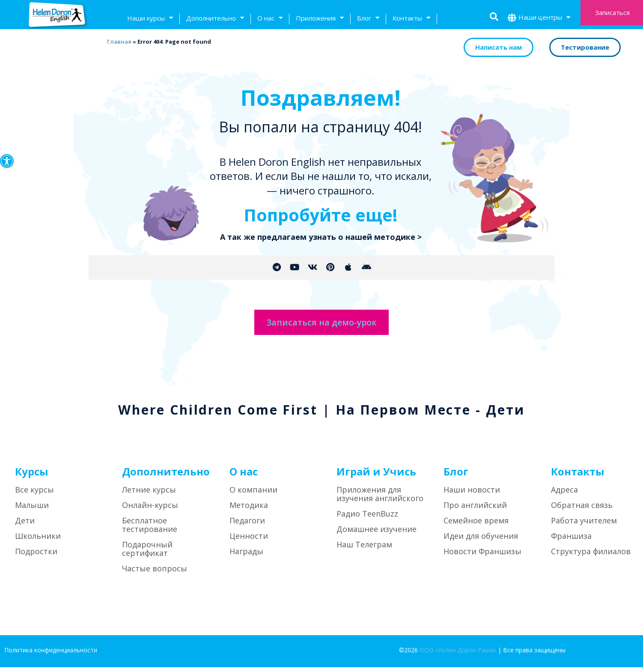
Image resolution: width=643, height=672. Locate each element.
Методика (249, 510)
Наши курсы (150, 19)
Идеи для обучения (481, 541)
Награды (246, 556)
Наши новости (472, 495)
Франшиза (571, 541)
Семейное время (476, 526)
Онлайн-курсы (150, 510)
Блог (368, 19)
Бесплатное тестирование (150, 530)
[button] (7, 161)
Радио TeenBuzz (367, 519)
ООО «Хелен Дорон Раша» (458, 655)
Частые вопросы (155, 573)
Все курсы (34, 495)
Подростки (36, 556)
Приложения (320, 19)
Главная (118, 42)
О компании (253, 495)
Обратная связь (582, 510)
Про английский (475, 510)
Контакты (411, 19)
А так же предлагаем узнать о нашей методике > (321, 237)
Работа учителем (584, 526)
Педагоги (247, 526)
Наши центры (544, 18)
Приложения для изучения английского (380, 499)
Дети (25, 526)
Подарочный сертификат (147, 554)
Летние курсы (149, 495)
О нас (270, 19)
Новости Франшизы (482, 556)
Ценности (249, 541)
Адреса (564, 495)
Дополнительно (215, 19)
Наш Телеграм (364, 550)
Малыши (32, 510)
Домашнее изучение (377, 534)
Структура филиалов (591, 556)
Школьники (38, 541)
